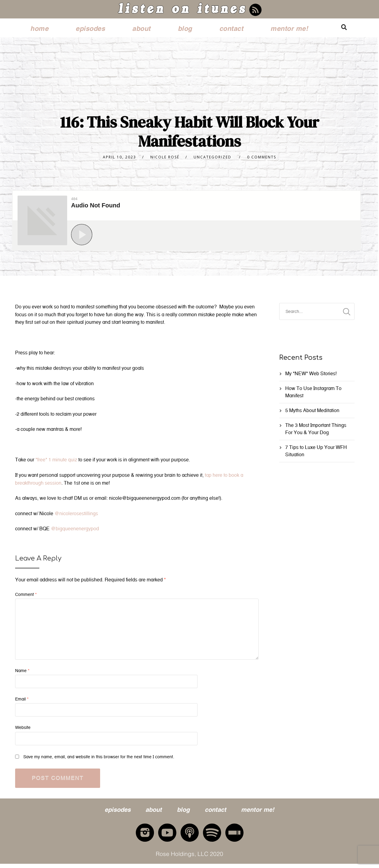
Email (22, 702)
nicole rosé (165, 159)
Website (23, 730)
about (141, 28)
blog (185, 28)
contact (231, 28)
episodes (90, 28)
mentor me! (289, 28)
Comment (26, 597)
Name (22, 673)
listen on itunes (182, 11)
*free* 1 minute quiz (56, 462)
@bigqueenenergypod (75, 531)
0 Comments (262, 159)
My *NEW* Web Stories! (311, 376)
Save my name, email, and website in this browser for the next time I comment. (99, 759)
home (39, 28)
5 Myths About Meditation (312, 413)
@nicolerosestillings (76, 516)
